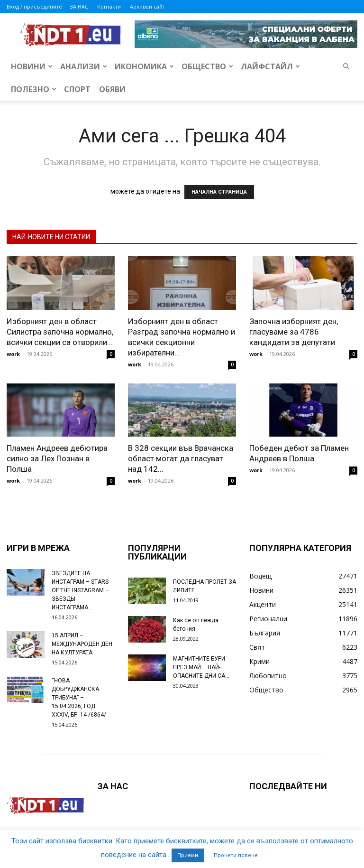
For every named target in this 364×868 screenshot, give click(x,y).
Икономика (144, 66)
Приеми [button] (188, 855)
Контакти (109, 6)
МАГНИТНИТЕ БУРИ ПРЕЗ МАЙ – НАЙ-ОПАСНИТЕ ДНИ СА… (201, 667)
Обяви (112, 89)
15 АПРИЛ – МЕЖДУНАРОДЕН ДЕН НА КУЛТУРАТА (82, 644)
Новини (32, 66)
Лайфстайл (270, 66)
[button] (346, 67)
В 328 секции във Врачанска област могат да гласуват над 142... (181, 458)
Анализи (84, 66)
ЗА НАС (79, 6)
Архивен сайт (147, 6)
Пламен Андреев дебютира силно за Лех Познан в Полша (57, 458)
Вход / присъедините (34, 6)
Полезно (34, 89)
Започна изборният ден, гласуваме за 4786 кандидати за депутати (294, 332)
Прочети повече (236, 855)
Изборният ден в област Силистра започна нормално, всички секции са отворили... (60, 332)
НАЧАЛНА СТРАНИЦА (219, 192)
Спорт (77, 89)
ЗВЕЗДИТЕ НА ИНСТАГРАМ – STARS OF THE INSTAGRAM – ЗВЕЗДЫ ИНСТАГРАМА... (80, 590)
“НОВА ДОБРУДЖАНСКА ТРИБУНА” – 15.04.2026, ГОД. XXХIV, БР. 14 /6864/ (79, 698)
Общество (207, 66)
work (13, 354)
